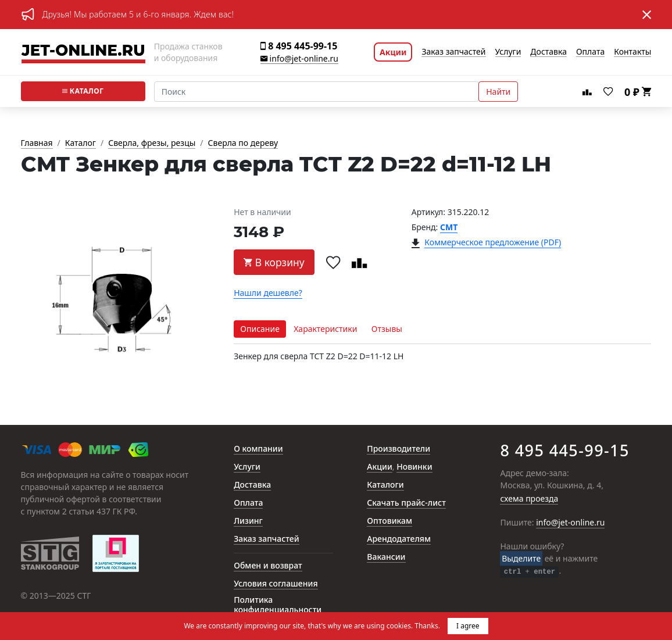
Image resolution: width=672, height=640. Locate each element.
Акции (393, 52)
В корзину (274, 262)
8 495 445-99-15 (299, 46)
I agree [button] (468, 626)
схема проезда (529, 499)
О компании (258, 449)
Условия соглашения (276, 584)
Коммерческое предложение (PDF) (493, 243)
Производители (398, 449)
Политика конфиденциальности (278, 605)
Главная (37, 143)
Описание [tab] (260, 329)
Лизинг (248, 521)
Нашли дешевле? (268, 293)
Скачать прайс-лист (406, 503)
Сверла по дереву (243, 143)
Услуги (508, 52)
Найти (498, 92)
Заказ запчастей (453, 52)
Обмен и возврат (268, 566)
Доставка (548, 52)
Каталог (83, 91)
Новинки (414, 467)
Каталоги (385, 485)
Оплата (590, 52)
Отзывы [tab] (387, 329)
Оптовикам (389, 521)
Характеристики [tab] (325, 329)
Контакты (632, 52)
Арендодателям (399, 539)
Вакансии (386, 557)
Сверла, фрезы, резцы (152, 143)
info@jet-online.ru (299, 59)
